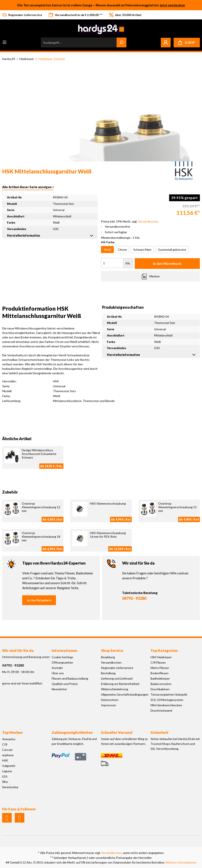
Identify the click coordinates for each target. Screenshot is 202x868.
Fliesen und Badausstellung (70, 678)
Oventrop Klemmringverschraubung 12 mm (41, 507)
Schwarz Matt (142, 250)
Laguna (7, 771)
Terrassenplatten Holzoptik (169, 694)
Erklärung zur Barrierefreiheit (120, 684)
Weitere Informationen (181, 862)
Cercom (7, 750)
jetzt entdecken (172, 5)
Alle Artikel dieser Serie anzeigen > (28, 187)
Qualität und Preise (65, 684)
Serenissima (10, 787)
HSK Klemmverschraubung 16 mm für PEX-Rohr (108, 535)
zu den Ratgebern (39, 600)
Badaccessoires (161, 684)
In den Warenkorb (167, 263)
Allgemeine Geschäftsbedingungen (125, 694)
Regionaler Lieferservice (117, 668)
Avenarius (9, 739)
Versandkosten (111, 662)
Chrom (122, 250)
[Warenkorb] (187, 43)
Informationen (64, 650)
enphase (8, 755)
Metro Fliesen (160, 668)
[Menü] (4, 42)
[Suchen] (121, 42)
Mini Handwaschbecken (166, 705)
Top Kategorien (164, 650)
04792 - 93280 (134, 598)
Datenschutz (110, 700)
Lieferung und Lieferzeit (117, 678)
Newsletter (59, 689)
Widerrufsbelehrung (115, 689)
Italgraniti (9, 766)
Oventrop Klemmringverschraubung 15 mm (177, 507)
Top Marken (12, 732)
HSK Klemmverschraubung (108, 503)
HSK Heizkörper (161, 657)
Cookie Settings (62, 657)
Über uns (58, 673)
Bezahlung (108, 657)
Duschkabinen (160, 689)
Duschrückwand (161, 710)
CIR (5, 744)
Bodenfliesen (160, 673)
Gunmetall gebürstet (172, 250)
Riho (5, 782)
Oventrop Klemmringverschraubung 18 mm (41, 537)
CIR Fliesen (158, 662)
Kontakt (57, 668)
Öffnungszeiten (62, 662)
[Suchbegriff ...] (79, 42)
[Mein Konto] (166, 42)
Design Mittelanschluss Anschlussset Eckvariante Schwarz (39, 454)
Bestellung (108, 673)
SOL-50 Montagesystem (167, 700)
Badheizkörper (160, 678)
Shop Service (112, 650)
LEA (5, 776)
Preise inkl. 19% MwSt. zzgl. (130, 221)
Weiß (107, 250)
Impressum (108, 705)
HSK (5, 760)
